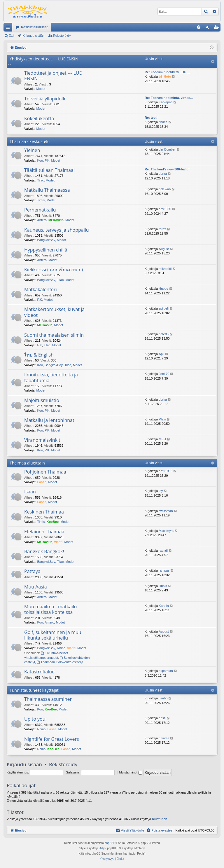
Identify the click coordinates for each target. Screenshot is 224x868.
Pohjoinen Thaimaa (45, 472)
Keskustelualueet (34, 27)
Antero (42, 220)
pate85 (164, 334)
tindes (163, 122)
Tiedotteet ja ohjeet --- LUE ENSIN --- (53, 76)
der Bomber (167, 149)
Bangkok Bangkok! (44, 551)
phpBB (109, 843)
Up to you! (35, 719)
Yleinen (32, 150)
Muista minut (131, 772)
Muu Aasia (36, 587)
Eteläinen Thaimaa (44, 532)
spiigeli (164, 308)
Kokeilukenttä (39, 118)
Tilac (40, 180)
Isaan (30, 492)
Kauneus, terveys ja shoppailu (57, 230)
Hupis (163, 586)
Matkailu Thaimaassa (47, 190)
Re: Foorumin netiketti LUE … (167, 72)
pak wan (165, 189)
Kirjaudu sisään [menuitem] (209, 28)
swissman (166, 511)
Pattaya (32, 571)
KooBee (52, 522)
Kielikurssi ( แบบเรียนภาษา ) (54, 270)
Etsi (11, 36)
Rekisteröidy (62, 36)
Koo (40, 160)
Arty (102, 848)
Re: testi (151, 118)
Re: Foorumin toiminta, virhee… (169, 98)
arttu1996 (165, 471)
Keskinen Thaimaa (44, 512)
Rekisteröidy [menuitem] (217, 28)
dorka (163, 174)
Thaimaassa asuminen (48, 699)
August (164, 249)
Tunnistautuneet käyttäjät (34, 690)
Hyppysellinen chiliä (46, 250)
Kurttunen (160, 819)
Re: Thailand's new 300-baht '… (169, 169)
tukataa (164, 738)
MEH (162, 439)
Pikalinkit (9, 28)
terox (162, 229)
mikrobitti (165, 269)
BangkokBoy (46, 240)
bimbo (163, 698)
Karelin (164, 606)
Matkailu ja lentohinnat (49, 420)
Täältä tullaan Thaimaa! (49, 170)
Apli (161, 354)
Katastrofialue (39, 672)
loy (161, 491)
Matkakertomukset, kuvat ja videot (54, 312)
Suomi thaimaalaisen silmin (54, 335)
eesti (162, 718)
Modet (41, 89)
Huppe (163, 289)
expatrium (166, 671)
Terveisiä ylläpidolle (45, 99)
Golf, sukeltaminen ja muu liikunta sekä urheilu (53, 635)
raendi (163, 551)
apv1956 (165, 209)
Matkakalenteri (41, 289)
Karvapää (166, 102)
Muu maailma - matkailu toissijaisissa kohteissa (51, 609)
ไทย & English (39, 355)
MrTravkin (56, 220)
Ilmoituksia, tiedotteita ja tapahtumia (51, 377)
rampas (164, 570)
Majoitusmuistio (42, 400)
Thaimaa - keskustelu (30, 141)
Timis (41, 200)
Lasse (42, 482)
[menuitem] (199, 27)
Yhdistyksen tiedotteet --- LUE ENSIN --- (44, 61)
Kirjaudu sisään (33, 36)
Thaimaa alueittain (27, 463)
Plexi (162, 419)
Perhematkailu (40, 210)
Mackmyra (166, 531)
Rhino (61, 648)
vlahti (58, 542)
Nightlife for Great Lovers (52, 739)
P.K (47, 160)
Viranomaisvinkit (42, 440)
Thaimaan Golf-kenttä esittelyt (60, 662)
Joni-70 (164, 374)
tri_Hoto (165, 76)
